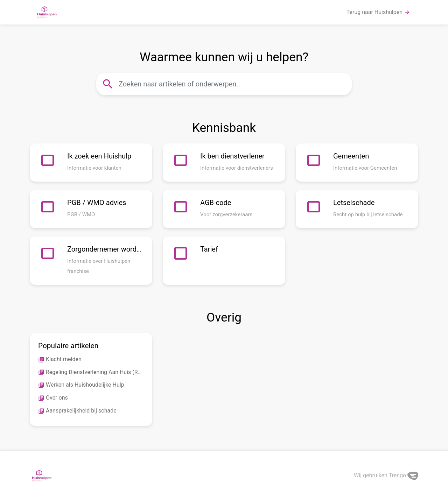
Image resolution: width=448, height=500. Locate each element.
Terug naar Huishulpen (378, 12)
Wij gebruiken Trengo (386, 475)
